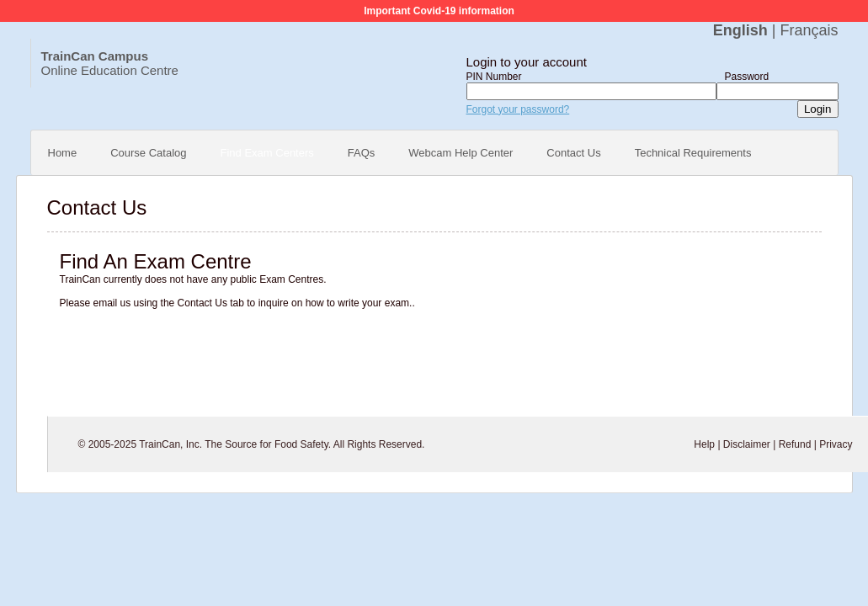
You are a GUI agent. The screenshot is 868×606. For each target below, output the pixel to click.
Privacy (836, 444)
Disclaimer (747, 444)
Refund (795, 444)
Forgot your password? (518, 109)
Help (704, 444)
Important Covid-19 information (439, 11)
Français (809, 30)
